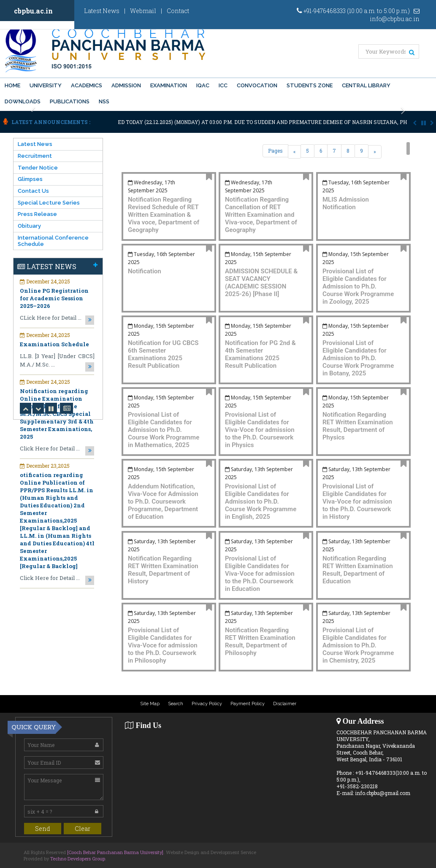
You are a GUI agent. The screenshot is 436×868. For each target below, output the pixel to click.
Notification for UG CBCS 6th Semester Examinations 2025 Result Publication (163, 354)
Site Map (150, 704)
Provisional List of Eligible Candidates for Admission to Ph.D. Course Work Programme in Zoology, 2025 (358, 286)
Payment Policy (248, 704)
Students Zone (310, 85)
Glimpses (30, 179)
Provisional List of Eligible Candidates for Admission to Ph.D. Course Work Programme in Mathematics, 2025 (164, 430)
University (46, 85)
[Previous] (294, 152)
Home (12, 85)
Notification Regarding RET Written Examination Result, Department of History (163, 570)
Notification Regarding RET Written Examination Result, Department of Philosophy (260, 642)
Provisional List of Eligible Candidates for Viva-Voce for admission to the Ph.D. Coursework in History (357, 501)
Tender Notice (38, 168)
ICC (223, 85)
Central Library (366, 85)
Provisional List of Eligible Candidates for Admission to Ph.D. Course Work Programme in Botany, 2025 (358, 358)
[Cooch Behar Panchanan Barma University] (115, 852)
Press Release (37, 214)
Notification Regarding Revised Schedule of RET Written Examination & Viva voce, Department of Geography (164, 215)
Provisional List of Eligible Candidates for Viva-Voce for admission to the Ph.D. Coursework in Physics (260, 430)
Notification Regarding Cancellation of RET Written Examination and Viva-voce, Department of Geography (261, 215)
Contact (178, 11)
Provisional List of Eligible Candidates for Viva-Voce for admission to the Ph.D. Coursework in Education (260, 574)
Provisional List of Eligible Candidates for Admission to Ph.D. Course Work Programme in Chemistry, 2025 (358, 645)
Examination (169, 85)
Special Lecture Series (49, 203)
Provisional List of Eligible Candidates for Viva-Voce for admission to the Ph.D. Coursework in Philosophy (163, 645)
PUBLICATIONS (70, 101)
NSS (104, 101)
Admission (126, 85)
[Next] (375, 152)
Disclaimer (285, 704)
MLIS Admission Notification (346, 203)
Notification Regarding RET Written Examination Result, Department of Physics (358, 426)
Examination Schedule (54, 344)
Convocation (257, 85)
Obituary (29, 226)
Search (176, 704)
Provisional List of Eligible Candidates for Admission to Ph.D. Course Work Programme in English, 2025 (261, 501)
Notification (145, 271)
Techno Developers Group (78, 859)
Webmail (143, 11)
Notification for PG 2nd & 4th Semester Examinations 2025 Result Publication (260, 354)
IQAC (203, 85)
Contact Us (33, 191)
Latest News (102, 11)
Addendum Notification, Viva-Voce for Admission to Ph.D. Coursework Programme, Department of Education (163, 501)
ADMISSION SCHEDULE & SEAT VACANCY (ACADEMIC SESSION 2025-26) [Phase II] (261, 283)
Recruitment (35, 156)
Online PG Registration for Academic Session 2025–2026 (54, 298)
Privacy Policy (207, 704)
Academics (87, 85)
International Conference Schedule (53, 241)
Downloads (23, 101)
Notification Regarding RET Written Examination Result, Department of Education (358, 570)
